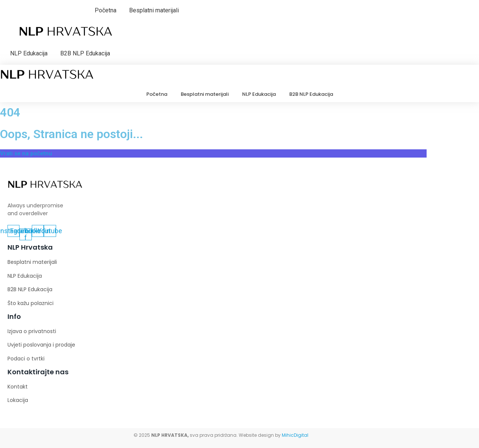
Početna (106, 10)
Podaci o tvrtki (26, 359)
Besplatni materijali (154, 10)
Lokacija (18, 400)
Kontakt (18, 387)
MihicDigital (295, 435)
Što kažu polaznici (30, 303)
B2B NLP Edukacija (85, 53)
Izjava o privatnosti (32, 331)
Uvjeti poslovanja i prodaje (41, 345)
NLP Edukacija (29, 53)
